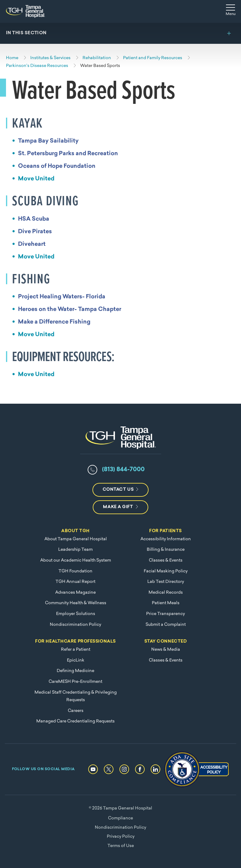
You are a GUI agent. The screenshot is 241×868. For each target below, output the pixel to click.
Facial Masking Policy (166, 571)
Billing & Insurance (166, 550)
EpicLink (76, 660)
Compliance (120, 818)
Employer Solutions (76, 614)
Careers (76, 711)
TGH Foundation (75, 571)
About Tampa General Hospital (76, 539)
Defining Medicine (75, 671)
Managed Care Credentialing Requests (75, 721)
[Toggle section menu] (120, 33)
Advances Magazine (75, 593)
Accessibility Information (166, 539)
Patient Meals (166, 603)
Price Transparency (166, 614)
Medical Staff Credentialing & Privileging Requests (76, 696)
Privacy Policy (121, 837)
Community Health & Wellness (76, 603)
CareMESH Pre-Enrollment (75, 682)
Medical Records (166, 593)
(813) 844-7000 (123, 470)
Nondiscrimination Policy (75, 625)
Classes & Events (166, 561)
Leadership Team (75, 550)
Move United (36, 179)
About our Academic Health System (76, 561)
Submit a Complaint (166, 625)
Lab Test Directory (166, 582)
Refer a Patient (76, 650)
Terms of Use (121, 846)
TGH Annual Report (75, 582)
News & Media (166, 650)
